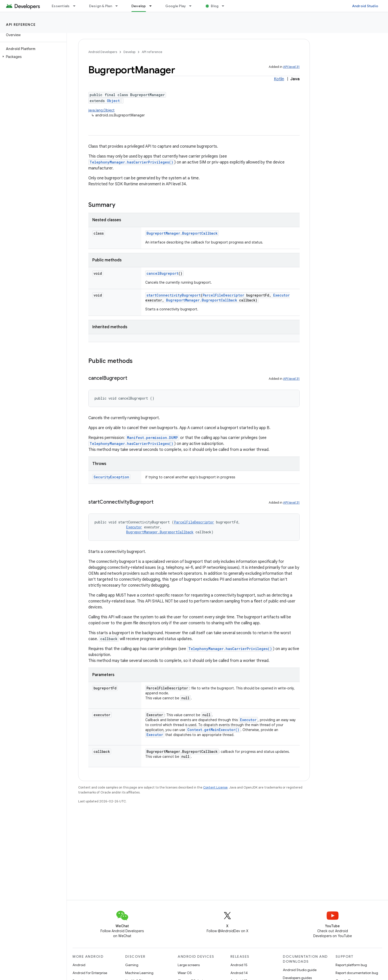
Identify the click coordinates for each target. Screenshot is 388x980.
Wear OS (185, 973)
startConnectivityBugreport (174, 295)
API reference (21, 25)
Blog (215, 6)
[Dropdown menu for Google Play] (193, 6)
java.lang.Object (101, 110)
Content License (215, 787)
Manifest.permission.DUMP (152, 438)
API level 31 (291, 67)
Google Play (176, 6)
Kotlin (279, 79)
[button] (32, 57)
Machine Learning (139, 973)
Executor (281, 295)
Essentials (61, 6)
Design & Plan (101, 6)
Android (79, 965)
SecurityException (111, 477)
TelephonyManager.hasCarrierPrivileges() (131, 162)
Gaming (132, 965)
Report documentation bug (357, 973)
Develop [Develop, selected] (139, 6)
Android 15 (239, 965)
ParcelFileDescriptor (223, 295)
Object (113, 101)
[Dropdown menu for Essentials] (76, 6)
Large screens (189, 965)
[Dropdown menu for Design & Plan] (119, 6)
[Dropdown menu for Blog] (225, 6)
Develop (129, 52)
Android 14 (239, 973)
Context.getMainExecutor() (213, 730)
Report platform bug (351, 965)
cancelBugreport (162, 273)
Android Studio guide (300, 970)
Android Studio (365, 6)
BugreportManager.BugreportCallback (182, 233)
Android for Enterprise (90, 973)
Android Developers (103, 52)
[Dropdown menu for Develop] (153, 6)
